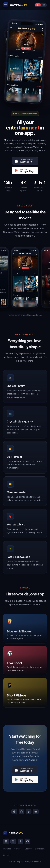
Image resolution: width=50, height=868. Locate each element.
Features (7, 849)
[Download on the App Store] (25, 161)
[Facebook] (6, 841)
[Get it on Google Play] (25, 170)
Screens (18, 849)
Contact (7, 855)
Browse (28, 849)
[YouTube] (28, 841)
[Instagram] (13, 841)
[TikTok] (20, 841)
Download (40, 849)
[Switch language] (41, 5)
